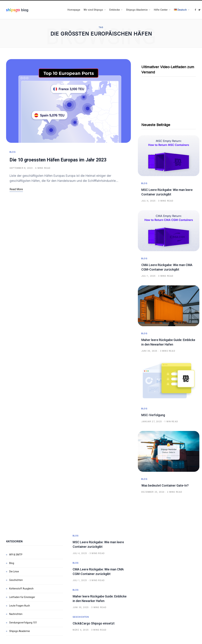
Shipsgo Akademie (20, 631)
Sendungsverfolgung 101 (23, 623)
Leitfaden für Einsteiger (22, 597)
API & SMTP (16, 555)
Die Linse (14, 571)
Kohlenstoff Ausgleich (21, 589)
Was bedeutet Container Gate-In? (165, 485)
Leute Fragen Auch (20, 606)
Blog (13, 152)
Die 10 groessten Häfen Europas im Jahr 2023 (58, 160)
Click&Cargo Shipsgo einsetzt (94, 623)
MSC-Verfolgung (153, 415)
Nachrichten (16, 614)
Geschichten (16, 580)
